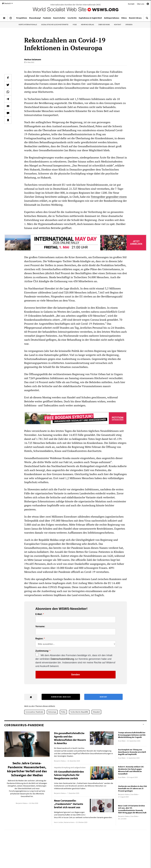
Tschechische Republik (79, 712)
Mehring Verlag (88, 24)
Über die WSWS (104, 24)
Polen (63, 712)
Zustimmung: (42, 651)
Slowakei (96, 712)
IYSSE (75, 24)
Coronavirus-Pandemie (34, 712)
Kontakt (131, 4)
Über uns (141, 4)
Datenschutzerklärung (62, 659)
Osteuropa (52, 712)
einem (123, 197)
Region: (39, 639)
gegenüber (113, 197)
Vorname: (40, 627)
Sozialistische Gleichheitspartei (55, 24)
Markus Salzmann (33, 59)
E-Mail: (39, 614)
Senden (75, 675)
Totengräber (98, 197)
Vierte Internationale (28, 24)
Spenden (129, 24)
